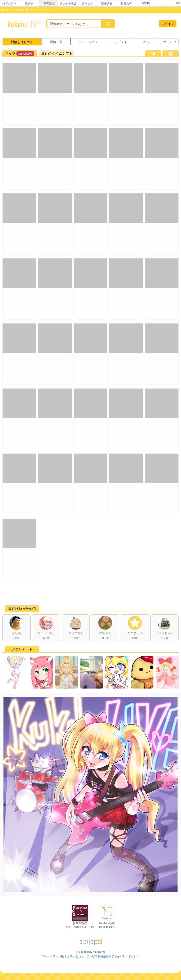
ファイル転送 (68, 3)
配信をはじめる (22, 42)
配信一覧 (56, 42)
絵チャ (29, 3)
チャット (87, 3)
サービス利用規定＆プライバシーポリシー (113, 956)
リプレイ (121, 42)
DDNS (146, 3)
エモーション (88, 42)
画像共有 (107, 3)
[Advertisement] (90, 591)
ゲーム (168, 42)
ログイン (168, 24)
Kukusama (99, 952)
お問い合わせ (75, 956)
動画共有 (126, 3)
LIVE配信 (48, 3)
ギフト (148, 42)
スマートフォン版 (53, 956)
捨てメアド (10, 3)
